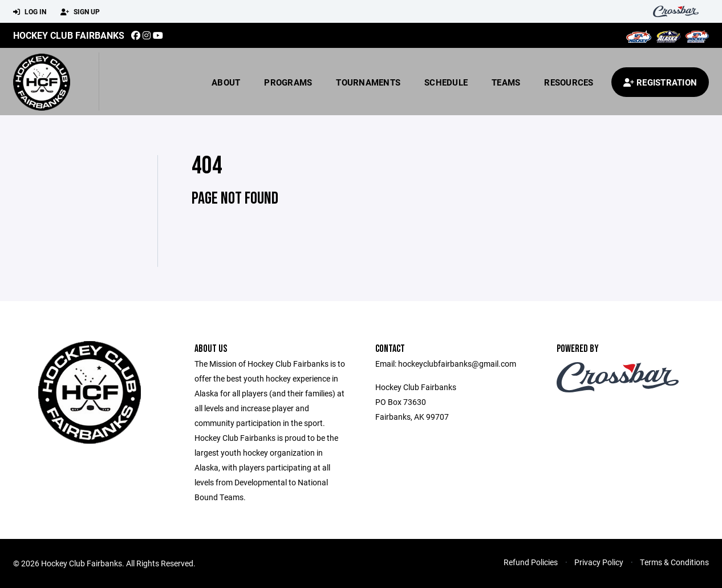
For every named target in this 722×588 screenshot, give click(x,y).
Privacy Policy (599, 562)
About (226, 82)
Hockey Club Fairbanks (69, 35)
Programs (288, 82)
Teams (506, 82)
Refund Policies (531, 562)
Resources (569, 82)
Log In (30, 12)
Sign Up (80, 12)
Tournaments (368, 82)
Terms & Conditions (674, 562)
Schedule (446, 82)
